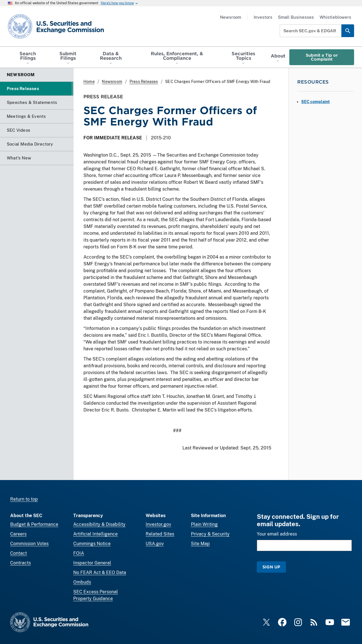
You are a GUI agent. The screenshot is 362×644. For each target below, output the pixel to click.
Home (89, 82)
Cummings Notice (92, 544)
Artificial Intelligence (95, 534)
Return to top (24, 499)
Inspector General (92, 563)
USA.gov (155, 544)
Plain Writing (204, 524)
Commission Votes (29, 544)
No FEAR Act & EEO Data (100, 572)
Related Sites (160, 534)
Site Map (200, 544)
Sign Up (271, 567)
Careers (18, 534)
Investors (263, 17)
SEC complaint (315, 102)
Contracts (21, 563)
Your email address (277, 534)
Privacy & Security (210, 534)
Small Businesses (296, 17)
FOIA (79, 553)
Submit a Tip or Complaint (322, 57)
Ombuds (82, 582)
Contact (19, 553)
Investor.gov (158, 524)
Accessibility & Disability (99, 524)
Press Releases (144, 82)
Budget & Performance (34, 524)
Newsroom (231, 17)
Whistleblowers (335, 17)
